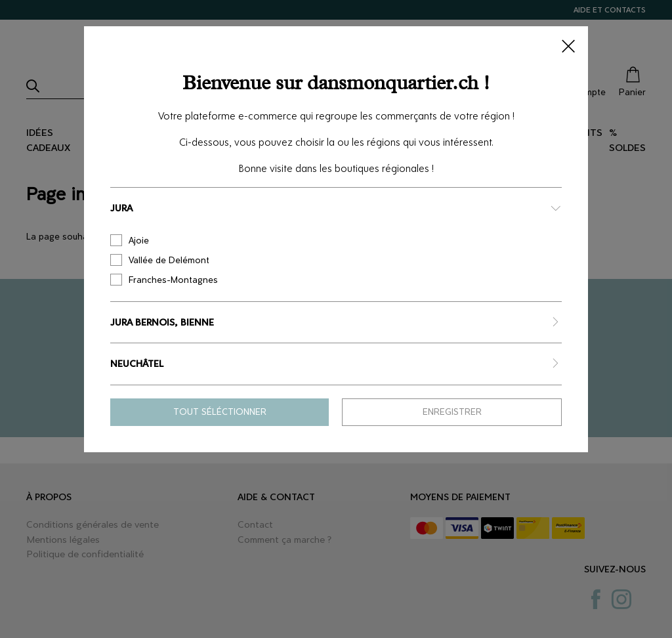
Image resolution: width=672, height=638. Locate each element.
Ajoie (130, 240)
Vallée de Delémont (160, 260)
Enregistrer (452, 412)
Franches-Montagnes (164, 280)
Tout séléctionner (220, 412)
